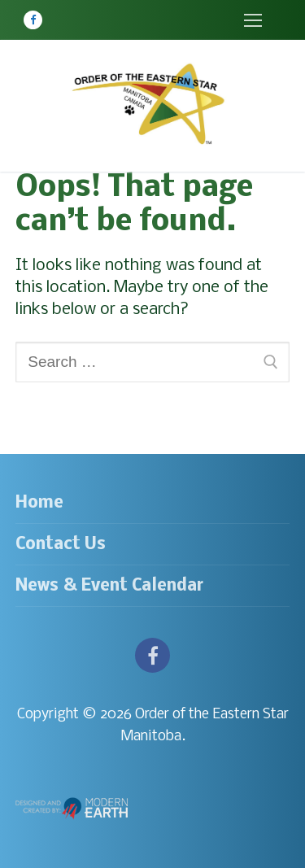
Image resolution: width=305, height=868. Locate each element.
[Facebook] (33, 20)
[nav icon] (253, 20)
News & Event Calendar (109, 586)
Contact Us (61, 545)
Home (39, 503)
